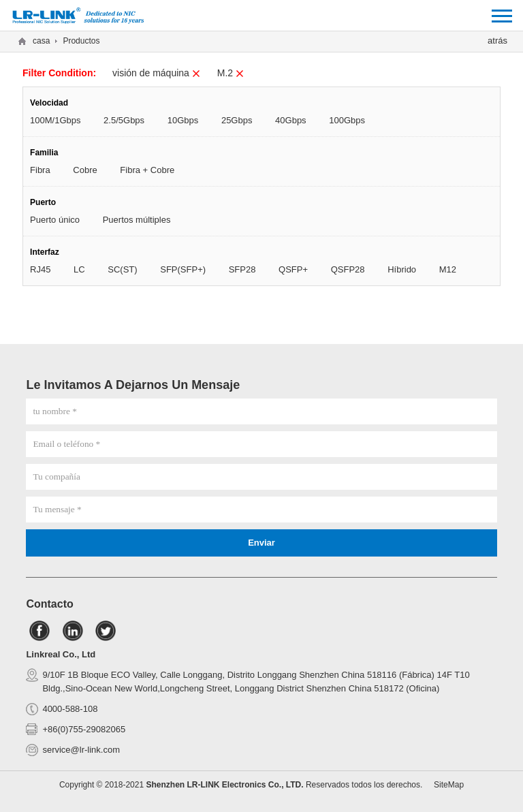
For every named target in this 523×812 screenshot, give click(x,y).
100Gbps (347, 120)
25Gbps (237, 120)
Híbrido (402, 269)
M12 (448, 269)
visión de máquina (157, 73)
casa (41, 41)
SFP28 (242, 269)
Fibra (40, 170)
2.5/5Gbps (124, 120)
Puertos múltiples (137, 220)
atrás (497, 41)
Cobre (85, 170)
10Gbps (183, 120)
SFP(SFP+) (183, 269)
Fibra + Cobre (147, 170)
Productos (81, 41)
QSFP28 (348, 269)
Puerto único (55, 220)
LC (79, 269)
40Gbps (291, 120)
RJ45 (40, 269)
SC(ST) (122, 269)
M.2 (231, 73)
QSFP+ (293, 269)
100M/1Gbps (55, 120)
